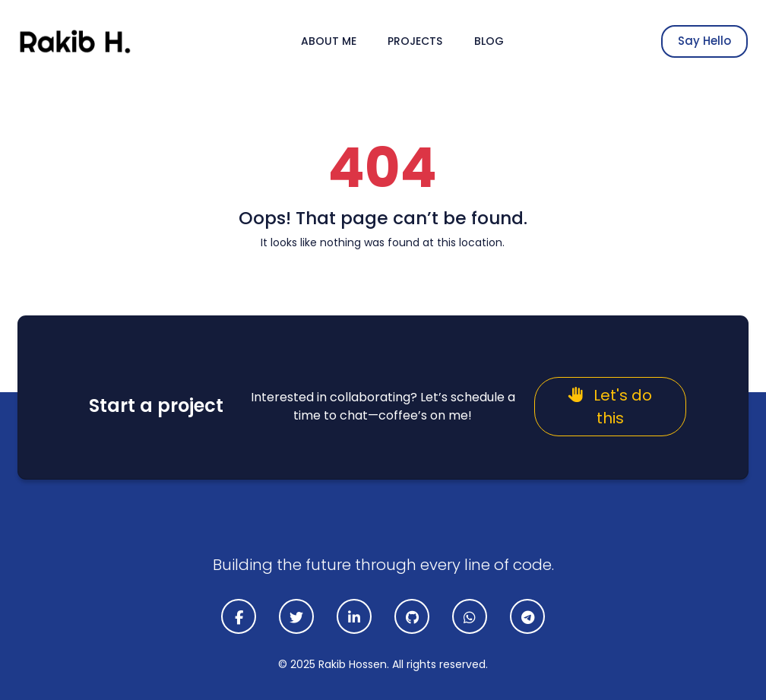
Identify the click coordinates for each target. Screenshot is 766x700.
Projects (415, 41)
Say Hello (704, 41)
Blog (489, 41)
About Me (329, 41)
